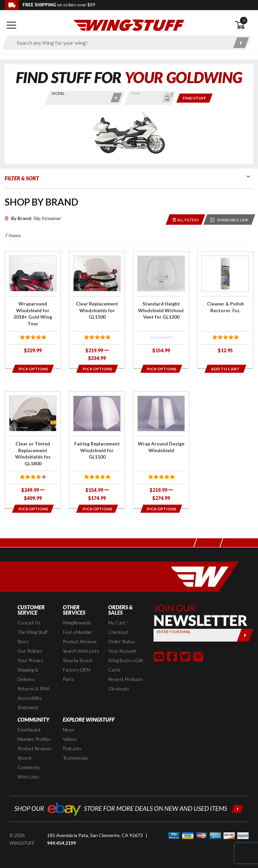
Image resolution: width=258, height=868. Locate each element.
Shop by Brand (77, 660)
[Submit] (245, 635)
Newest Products (126, 679)
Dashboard (29, 730)
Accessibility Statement (30, 703)
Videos (70, 739)
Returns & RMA (34, 689)
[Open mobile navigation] (11, 25)
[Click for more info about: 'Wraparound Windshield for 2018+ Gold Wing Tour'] (33, 306)
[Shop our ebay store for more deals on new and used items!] (129, 808)
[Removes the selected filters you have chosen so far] (186, 220)
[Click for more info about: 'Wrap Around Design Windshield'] (161, 450)
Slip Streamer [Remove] (33, 218)
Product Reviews (80, 641)
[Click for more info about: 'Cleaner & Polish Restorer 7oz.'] (225, 306)
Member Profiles (34, 739)
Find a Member (78, 632)
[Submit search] (241, 43)
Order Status (122, 641)
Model (58, 93)
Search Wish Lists (81, 651)
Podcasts (72, 748)
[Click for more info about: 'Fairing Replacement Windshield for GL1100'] (97, 450)
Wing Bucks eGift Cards (126, 665)
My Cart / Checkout (118, 627)
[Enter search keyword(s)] (121, 43)
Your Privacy (30, 660)
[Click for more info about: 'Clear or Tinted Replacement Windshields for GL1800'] (33, 450)
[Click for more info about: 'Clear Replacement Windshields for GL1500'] (97, 310)
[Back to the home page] (129, 25)
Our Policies (30, 651)
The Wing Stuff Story (32, 637)
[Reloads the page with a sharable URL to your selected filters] (229, 220)
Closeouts (119, 689)
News (69, 730)
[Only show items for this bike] (195, 98)
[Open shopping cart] (244, 25)
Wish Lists (28, 777)
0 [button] (244, 20)
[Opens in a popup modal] (33, 369)
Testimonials (76, 758)
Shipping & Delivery (28, 674)
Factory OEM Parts (77, 674)
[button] (159, 656)
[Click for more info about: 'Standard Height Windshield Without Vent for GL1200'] (161, 306)
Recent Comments (29, 763)
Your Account (122, 651)
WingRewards (77, 623)
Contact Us (29, 623)
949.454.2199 (61, 843)
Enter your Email (174, 632)
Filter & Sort (22, 178)
